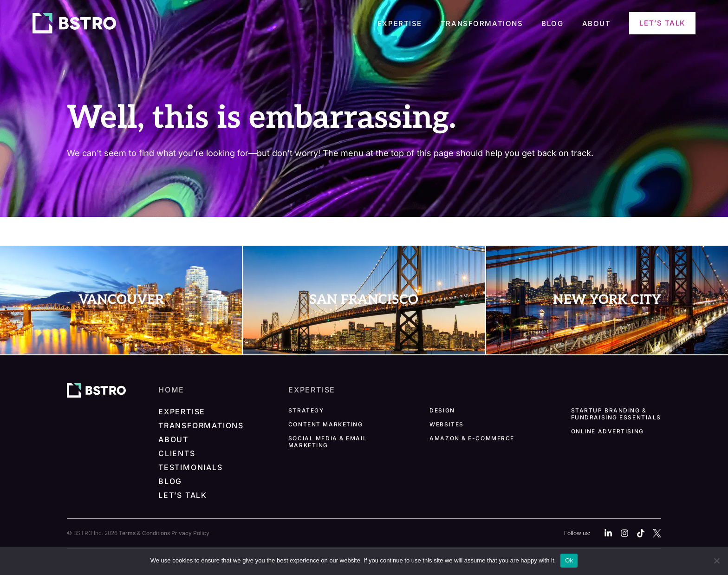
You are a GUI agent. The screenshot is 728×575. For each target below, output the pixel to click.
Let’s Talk (662, 23)
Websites (446, 424)
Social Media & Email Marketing (328, 442)
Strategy (306, 410)
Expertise (400, 24)
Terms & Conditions (144, 533)
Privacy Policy (190, 533)
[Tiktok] (641, 533)
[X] (657, 533)
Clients (177, 453)
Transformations (482, 24)
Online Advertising (608, 431)
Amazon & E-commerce (472, 438)
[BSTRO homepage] (96, 390)
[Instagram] (624, 533)
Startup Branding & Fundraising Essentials (616, 414)
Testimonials (191, 467)
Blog (552, 24)
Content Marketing (326, 424)
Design (442, 410)
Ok (569, 560)
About (597, 24)
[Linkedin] (608, 533)
